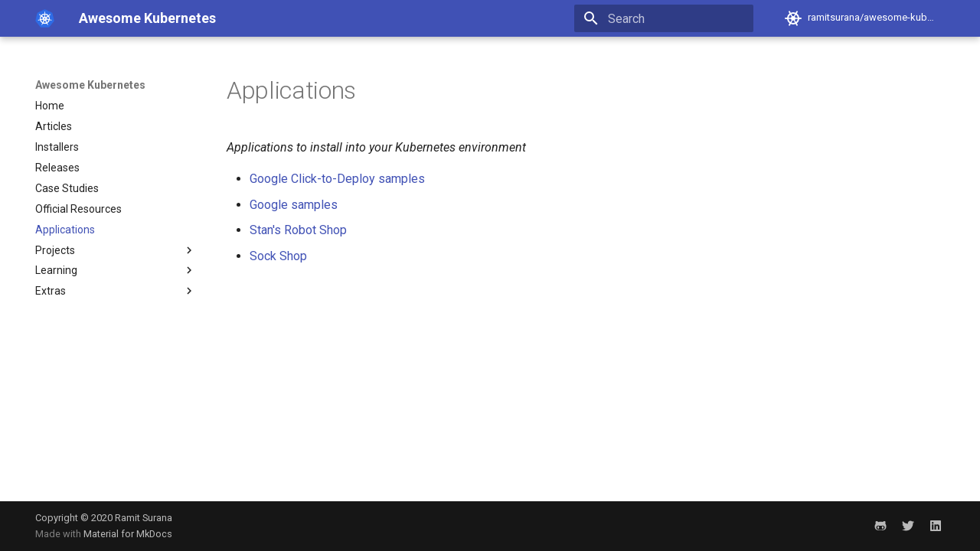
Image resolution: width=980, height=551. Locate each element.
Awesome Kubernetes (90, 85)
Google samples (294, 205)
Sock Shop (278, 256)
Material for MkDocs (128, 534)
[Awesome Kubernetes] (45, 18)
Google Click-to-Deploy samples (337, 179)
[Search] (664, 18)
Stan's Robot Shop (298, 230)
